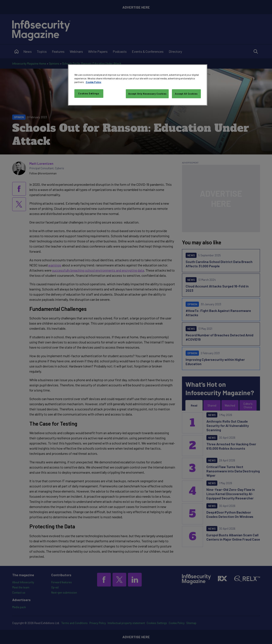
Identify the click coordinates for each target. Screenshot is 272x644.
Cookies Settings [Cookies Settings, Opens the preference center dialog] (89, 93)
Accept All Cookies (186, 94)
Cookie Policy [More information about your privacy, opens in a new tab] (94, 82)
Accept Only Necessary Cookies (147, 94)
